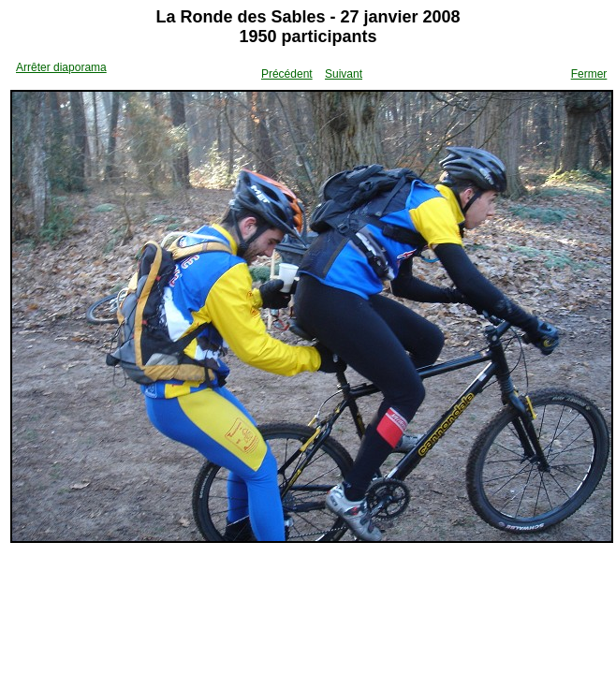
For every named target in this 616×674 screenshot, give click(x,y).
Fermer (589, 74)
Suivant (344, 74)
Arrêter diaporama (61, 67)
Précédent (287, 74)
